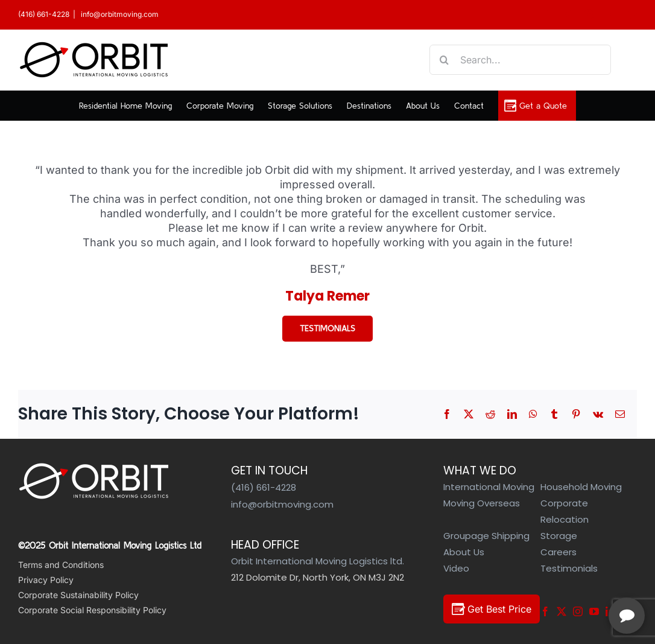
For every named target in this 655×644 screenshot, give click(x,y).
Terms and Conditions (61, 565)
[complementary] (568, 578)
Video (456, 568)
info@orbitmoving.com (119, 14)
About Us (464, 552)
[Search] (445, 60)
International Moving (489, 487)
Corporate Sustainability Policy (78, 595)
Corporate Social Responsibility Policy (92, 610)
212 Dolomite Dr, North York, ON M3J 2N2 (318, 577)
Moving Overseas (482, 503)
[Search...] (520, 60)
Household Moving (581, 487)
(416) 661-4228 (44, 14)
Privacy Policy (46, 580)
